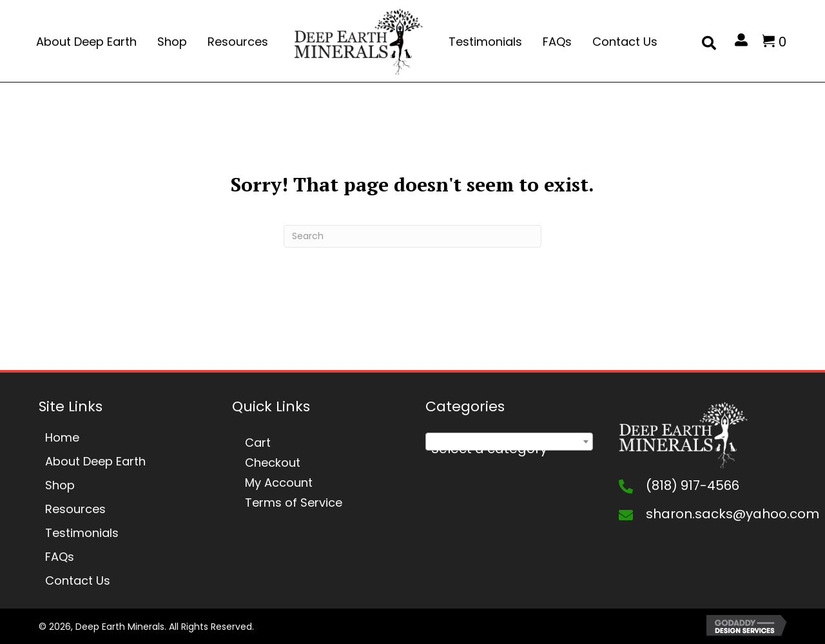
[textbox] (509, 449)
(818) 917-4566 (693, 485)
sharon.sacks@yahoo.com (733, 514)
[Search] (412, 236)
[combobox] (509, 442)
